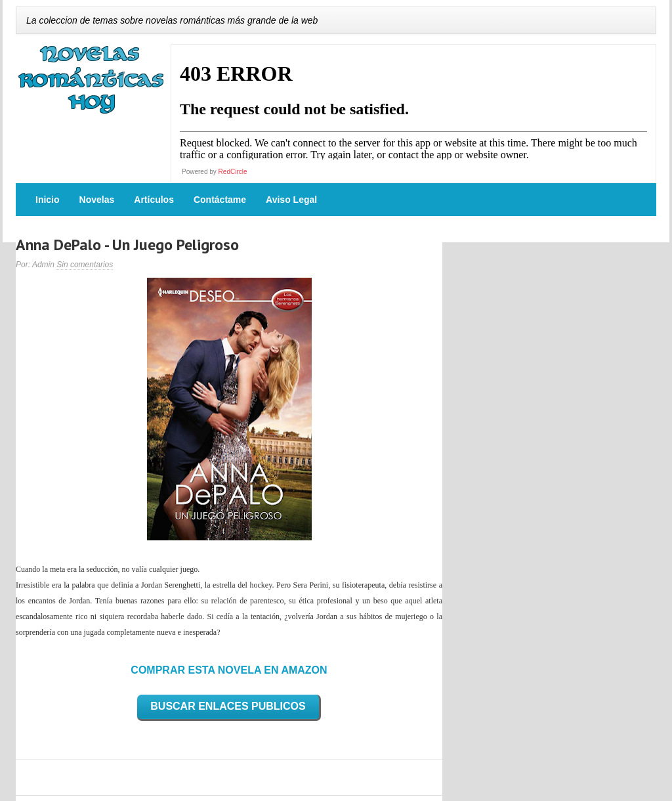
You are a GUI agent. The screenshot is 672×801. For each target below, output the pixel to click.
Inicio (48, 200)
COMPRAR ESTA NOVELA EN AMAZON (229, 670)
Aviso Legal (291, 200)
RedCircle (233, 172)
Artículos (154, 200)
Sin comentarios (85, 265)
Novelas (97, 200)
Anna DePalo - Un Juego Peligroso (127, 245)
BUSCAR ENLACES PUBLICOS (228, 706)
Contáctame (220, 200)
